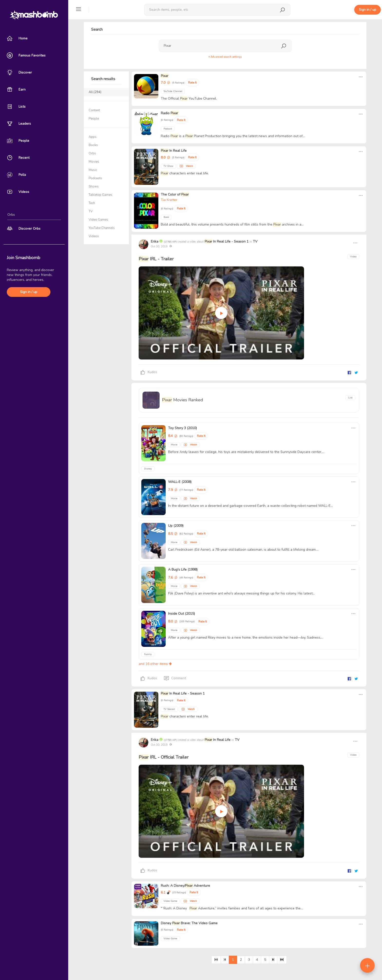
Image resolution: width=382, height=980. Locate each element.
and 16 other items (155, 664)
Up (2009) (176, 526)
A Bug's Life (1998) (183, 570)
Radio (169, 113)
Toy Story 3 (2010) (182, 428)
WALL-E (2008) (180, 482)
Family (148, 654)
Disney (148, 469)
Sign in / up (29, 292)
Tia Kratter (169, 200)
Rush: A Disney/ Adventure (185, 886)
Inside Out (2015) (181, 614)
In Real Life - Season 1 (227, 241)
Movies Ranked (183, 400)
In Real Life (174, 151)
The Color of (175, 194)
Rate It (192, 83)
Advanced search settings (225, 57)
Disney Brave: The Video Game (189, 923)
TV (255, 241)
